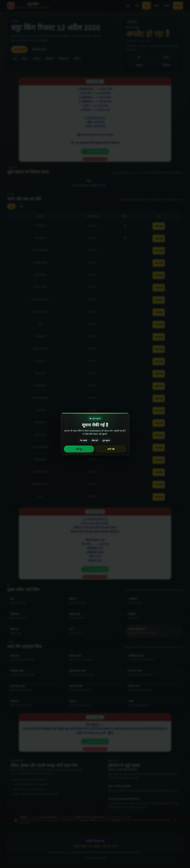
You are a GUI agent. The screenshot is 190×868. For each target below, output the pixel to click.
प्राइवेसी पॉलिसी (80, 846)
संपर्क (156, 6)
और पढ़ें (22, 823)
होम (128, 6)
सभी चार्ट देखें (19, 49)
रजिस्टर (178, 6)
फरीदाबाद (36, 59)
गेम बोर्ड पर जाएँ (39, 49)
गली (15, 59)
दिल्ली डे (77, 59)
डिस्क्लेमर (97, 846)
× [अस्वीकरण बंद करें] (175, 820)
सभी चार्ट (107, 846)
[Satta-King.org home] (28, 6)
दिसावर (25, 59)
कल (21, 207)
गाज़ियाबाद (50, 59)
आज (11, 207)
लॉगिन (167, 6)
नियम (28, 823)
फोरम (146, 6)
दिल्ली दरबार (64, 59)
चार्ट (137, 6)
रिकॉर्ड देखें (159, 226)
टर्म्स (90, 846)
